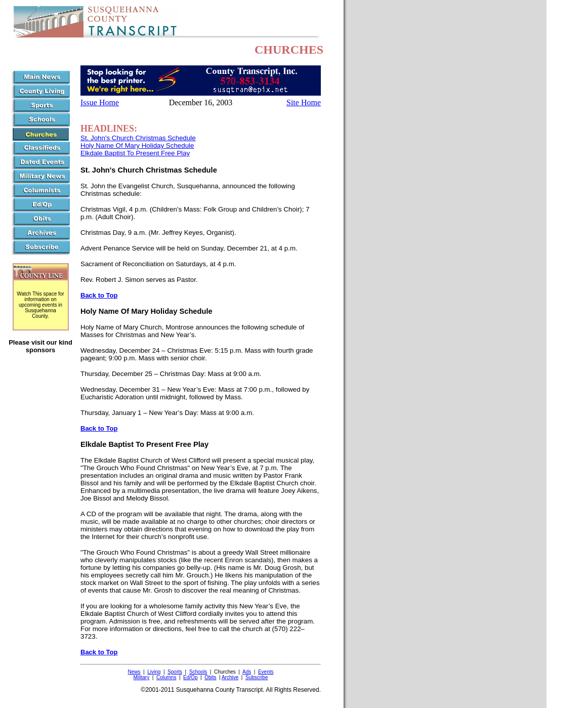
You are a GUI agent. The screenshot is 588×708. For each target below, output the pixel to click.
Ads (247, 672)
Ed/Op (190, 677)
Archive (230, 677)
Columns (166, 677)
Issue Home (100, 102)
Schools (198, 672)
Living (154, 672)
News (134, 672)
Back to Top (99, 295)
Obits (210, 677)
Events (266, 672)
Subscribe (257, 677)
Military (142, 677)
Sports (175, 672)
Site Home (304, 102)
